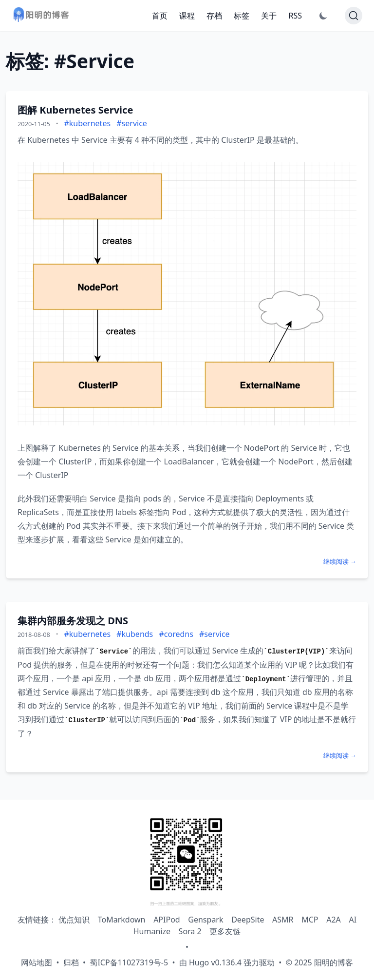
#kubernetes (87, 123)
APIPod (167, 920)
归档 (71, 962)
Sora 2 (190, 931)
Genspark (206, 920)
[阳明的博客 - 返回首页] (41, 16)
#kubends (135, 634)
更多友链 (225, 931)
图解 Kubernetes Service (75, 110)
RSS (295, 16)
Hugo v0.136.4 (215, 962)
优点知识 (74, 920)
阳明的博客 (334, 962)
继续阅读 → (340, 561)
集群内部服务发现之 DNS (73, 621)
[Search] (354, 16)
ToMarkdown (122, 920)
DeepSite (248, 920)
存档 (214, 16)
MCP (310, 920)
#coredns (176, 634)
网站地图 (37, 962)
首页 (160, 16)
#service (132, 123)
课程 (187, 16)
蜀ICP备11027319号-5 (129, 962)
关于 (269, 16)
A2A (334, 920)
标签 (242, 16)
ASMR (283, 920)
